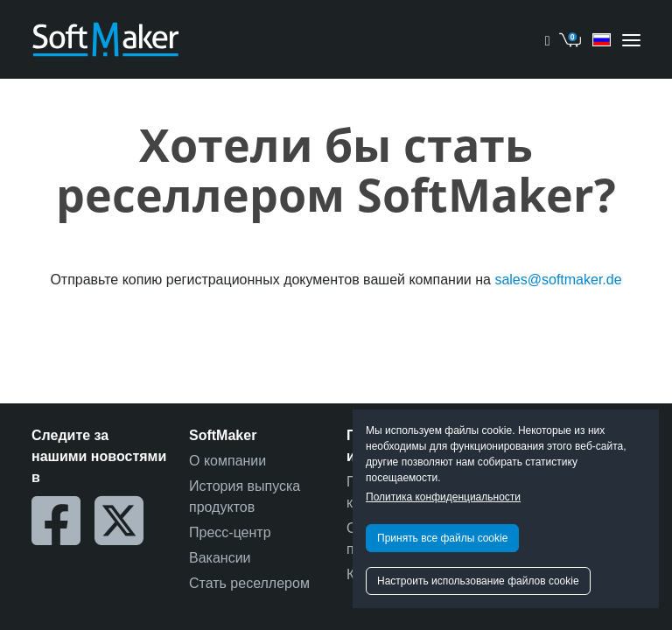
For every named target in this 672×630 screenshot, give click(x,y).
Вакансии (220, 558)
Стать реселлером (249, 583)
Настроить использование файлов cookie (478, 581)
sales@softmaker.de (558, 280)
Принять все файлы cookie (442, 538)
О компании (227, 461)
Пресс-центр (230, 532)
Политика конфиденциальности (443, 497)
